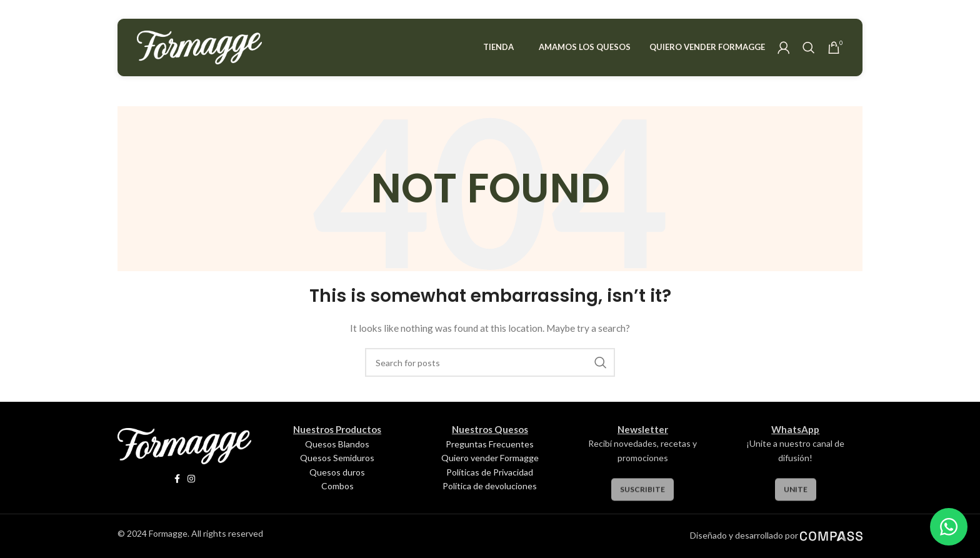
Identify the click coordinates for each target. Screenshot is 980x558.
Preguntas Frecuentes (490, 444)
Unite (796, 498)
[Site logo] (199, 47)
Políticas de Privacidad (490, 472)
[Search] (809, 47)
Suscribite (642, 498)
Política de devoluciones (490, 486)
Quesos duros (337, 472)
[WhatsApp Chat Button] (949, 527)
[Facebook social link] (177, 479)
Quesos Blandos (337, 444)
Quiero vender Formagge (490, 458)
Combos (337, 486)
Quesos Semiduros (337, 458)
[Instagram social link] (191, 479)
